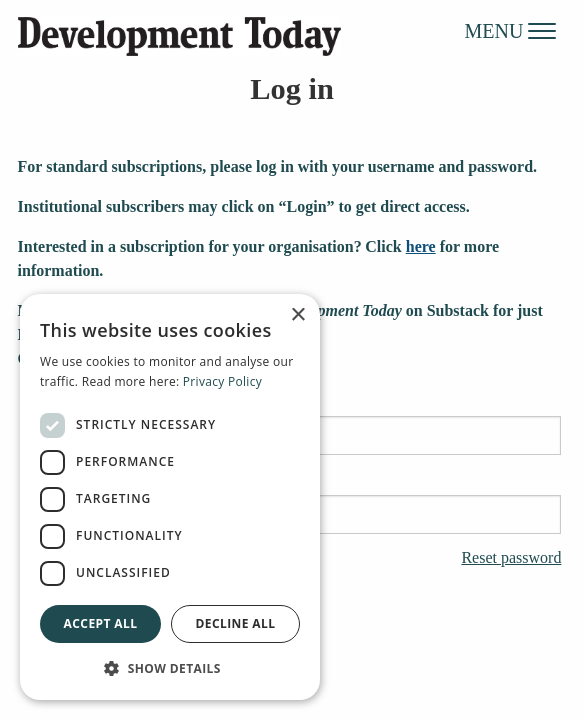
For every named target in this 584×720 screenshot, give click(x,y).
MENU (511, 30)
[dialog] (170, 497)
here (421, 246)
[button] (170, 668)
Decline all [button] (236, 623)
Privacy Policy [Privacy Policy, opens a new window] (222, 381)
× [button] (297, 315)
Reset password (511, 558)
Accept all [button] (101, 623)
